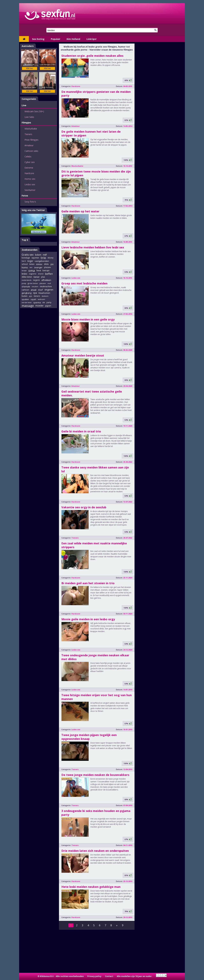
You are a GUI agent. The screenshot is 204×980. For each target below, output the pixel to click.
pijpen (48, 306)
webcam (41, 299)
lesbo (24, 274)
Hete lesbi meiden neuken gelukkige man (91, 887)
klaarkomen (44, 293)
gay (52, 264)
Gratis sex (28, 255)
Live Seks (29, 117)
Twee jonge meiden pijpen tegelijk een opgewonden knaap (89, 737)
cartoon (25, 290)
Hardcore (29, 173)
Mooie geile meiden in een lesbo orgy (88, 619)
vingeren (49, 290)
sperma (37, 302)
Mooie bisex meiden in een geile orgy (88, 319)
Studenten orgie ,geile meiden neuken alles (92, 56)
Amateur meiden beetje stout (83, 355)
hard (24, 261)
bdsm (38, 255)
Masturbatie (31, 129)
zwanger (38, 267)
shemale (26, 287)
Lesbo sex (30, 184)
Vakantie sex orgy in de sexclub (84, 507)
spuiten (25, 299)
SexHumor (30, 190)
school (25, 264)
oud (49, 283)
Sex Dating (38, 39)
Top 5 (25, 240)
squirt (33, 299)
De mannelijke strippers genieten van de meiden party (96, 94)
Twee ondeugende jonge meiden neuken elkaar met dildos (95, 657)
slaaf (40, 290)
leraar (24, 271)
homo (25, 267)
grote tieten (33, 283)
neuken (35, 286)
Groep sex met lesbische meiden (84, 283)
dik (44, 302)
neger (30, 261)
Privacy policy (94, 976)
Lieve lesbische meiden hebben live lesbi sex (93, 247)
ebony (51, 258)
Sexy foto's (30, 202)
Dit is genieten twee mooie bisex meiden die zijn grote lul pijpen (96, 173)
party (49, 302)
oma (32, 271)
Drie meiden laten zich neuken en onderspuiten (95, 851)
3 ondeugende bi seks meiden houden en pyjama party (96, 813)
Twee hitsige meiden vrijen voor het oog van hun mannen (97, 697)
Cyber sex (30, 162)
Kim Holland (73, 39)
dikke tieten (27, 277)
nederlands (27, 280)
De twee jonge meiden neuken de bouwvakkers (95, 775)
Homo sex (30, 179)
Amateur (29, 145)
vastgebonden (42, 261)
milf (45, 255)
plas (43, 277)
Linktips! (91, 39)
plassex (47, 267)
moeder (39, 306)
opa (35, 293)
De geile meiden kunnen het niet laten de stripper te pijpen (91, 133)
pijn (31, 296)
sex (31, 267)
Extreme (29, 168)
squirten (35, 258)
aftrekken (46, 280)
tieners (37, 296)
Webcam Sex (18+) (34, 111)
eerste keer (27, 302)
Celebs (28, 157)
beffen (49, 274)
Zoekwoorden (30, 250)
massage (28, 306)
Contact (109, 976)
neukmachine (46, 286)
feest (39, 271)
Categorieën (29, 99)
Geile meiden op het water (80, 211)
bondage (26, 258)
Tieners (28, 134)
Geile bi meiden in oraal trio (81, 431)
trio (43, 258)
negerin (36, 280)
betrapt (46, 271)
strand (41, 274)
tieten (32, 264)
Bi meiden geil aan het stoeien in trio (88, 583)
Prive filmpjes (31, 140)
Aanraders (28, 46)
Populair (56, 39)
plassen (43, 283)
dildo (46, 264)
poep (24, 283)
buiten (25, 296)
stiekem (45, 296)
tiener (37, 277)
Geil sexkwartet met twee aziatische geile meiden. (92, 393)
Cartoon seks (31, 151)
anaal (34, 290)
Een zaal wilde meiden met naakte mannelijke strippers (94, 545)
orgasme (33, 274)
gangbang (27, 293)
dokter (39, 264)
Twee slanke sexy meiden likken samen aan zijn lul (95, 469)
